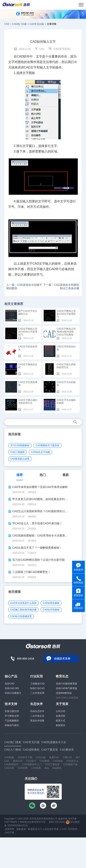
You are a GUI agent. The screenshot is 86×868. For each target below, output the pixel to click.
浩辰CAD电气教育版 (67, 688)
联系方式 (61, 721)
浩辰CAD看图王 (13, 693)
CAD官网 (22, 768)
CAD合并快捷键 (51, 610)
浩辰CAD (10, 684)
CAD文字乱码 (62, 49)
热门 (43, 475)
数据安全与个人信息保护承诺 (43, 829)
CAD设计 (31, 761)
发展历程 (61, 716)
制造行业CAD (37, 688)
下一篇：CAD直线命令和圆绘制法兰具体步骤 (61, 287)
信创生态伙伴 (37, 711)
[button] (41, 15)
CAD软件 (73, 829)
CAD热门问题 (19, 24)
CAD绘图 (36, 768)
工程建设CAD (37, 684)
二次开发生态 (37, 716)
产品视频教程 (12, 721)
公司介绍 (61, 711)
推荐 (20, 475)
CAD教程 (45, 761)
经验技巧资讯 (12, 725)
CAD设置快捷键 (51, 603)
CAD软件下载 (25, 757)
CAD (7, 24)
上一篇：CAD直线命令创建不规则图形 (24, 287)
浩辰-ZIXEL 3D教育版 (67, 698)
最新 (66, 475)
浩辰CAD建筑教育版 (67, 684)
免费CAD (54, 757)
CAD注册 (9, 768)
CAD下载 (10, 833)
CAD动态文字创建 (40, 452)
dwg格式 (57, 768)
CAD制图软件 (11, 764)
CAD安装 (58, 761)
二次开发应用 (37, 693)
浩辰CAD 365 (12, 688)
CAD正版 (40, 757)
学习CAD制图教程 (20, 445)
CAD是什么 (72, 761)
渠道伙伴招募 (37, 721)
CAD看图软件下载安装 (48, 445)
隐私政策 (21, 829)
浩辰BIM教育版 (64, 693)
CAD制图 (9, 757)
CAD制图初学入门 (32, 764)
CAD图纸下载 (70, 764)
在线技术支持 (62, 659)
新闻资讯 (61, 725)
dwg (47, 768)
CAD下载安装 (52, 764)
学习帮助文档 (12, 716)
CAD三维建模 (18, 452)
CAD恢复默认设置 (20, 459)
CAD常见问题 (37, 24)
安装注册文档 (12, 711)
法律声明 (9, 829)
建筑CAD (18, 761)
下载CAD (67, 757)
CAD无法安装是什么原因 (23, 603)
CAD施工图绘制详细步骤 (23, 610)
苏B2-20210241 (57, 822)
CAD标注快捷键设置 (21, 616)
